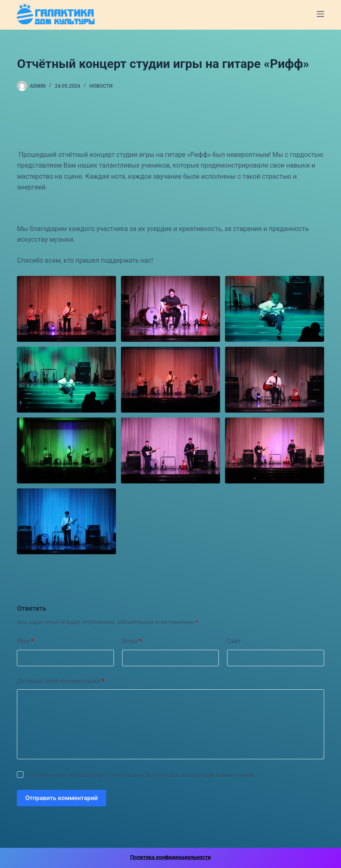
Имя (25, 641)
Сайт (234, 641)
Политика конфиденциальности (170, 857)
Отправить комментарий (61, 798)
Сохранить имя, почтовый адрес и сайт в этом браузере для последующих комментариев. (141, 775)
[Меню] (320, 14)
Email (132, 641)
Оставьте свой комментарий (60, 681)
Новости (101, 86)
